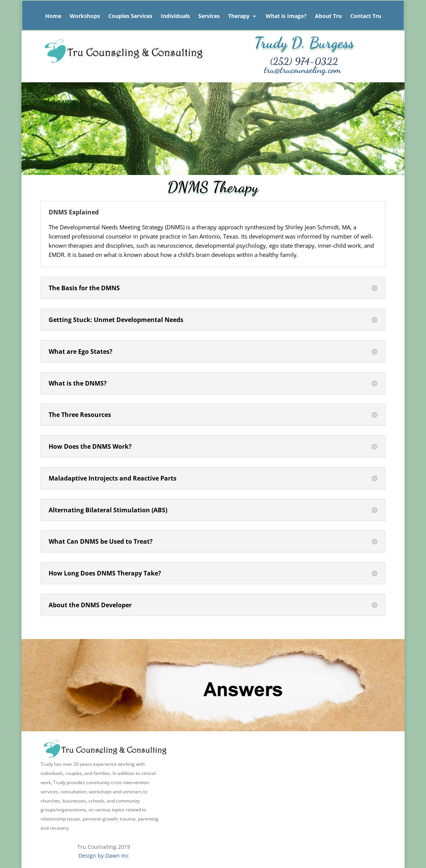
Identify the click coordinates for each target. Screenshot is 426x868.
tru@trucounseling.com (303, 70)
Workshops (85, 16)
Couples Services (130, 16)
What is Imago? (286, 16)
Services (209, 16)
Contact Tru (366, 16)
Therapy (239, 16)
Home (53, 16)
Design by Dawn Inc (104, 856)
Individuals (175, 16)
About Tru (328, 16)
